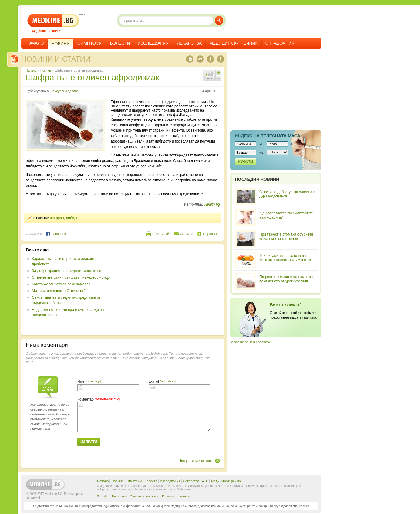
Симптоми (90, 43)
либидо (72, 218)
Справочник (280, 43)
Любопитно (185, 489)
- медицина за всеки (53, 23)
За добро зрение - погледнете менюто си (66, 271)
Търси (219, 20)
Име (81, 381)
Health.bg (212, 204)
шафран (57, 218)
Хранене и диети (139, 486)
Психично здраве (257, 486)
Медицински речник (234, 43)
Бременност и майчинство (153, 489)
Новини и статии (56, 59)
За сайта (103, 496)
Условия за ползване (144, 496)
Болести (120, 43)
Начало (35, 43)
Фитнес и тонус (229, 486)
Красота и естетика (170, 486)
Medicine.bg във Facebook (250, 342)
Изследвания (154, 43)
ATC (205, 481)
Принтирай (161, 234)
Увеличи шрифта (219, 72)
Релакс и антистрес (287, 486)
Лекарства (190, 43)
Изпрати (186, 234)
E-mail (154, 381)
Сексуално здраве (64, 91)
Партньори (119, 496)
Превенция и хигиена (115, 489)
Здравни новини (111, 486)
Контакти (183, 496)
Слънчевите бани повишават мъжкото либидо (71, 277)
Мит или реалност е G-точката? (59, 291)
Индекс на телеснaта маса (267, 136)
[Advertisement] (170, 290)
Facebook (56, 234)
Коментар (86, 399)
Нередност (212, 234)
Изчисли (246, 161)
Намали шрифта (219, 78)
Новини (46, 71)
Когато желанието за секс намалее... (63, 284)
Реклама (168, 496)
